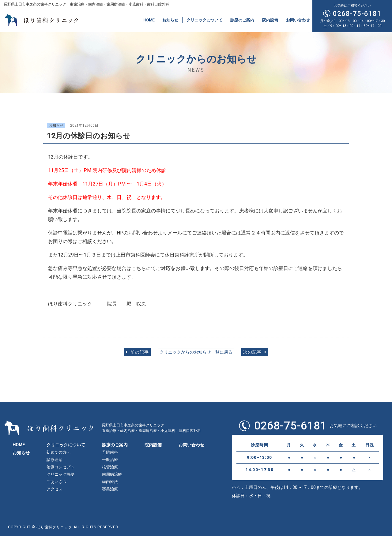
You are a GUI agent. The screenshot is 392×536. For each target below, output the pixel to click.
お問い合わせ (298, 20)
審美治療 (110, 489)
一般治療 (110, 460)
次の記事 (255, 352)
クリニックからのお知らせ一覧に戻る (196, 352)
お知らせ (170, 20)
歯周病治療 (112, 474)
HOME (149, 20)
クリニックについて (204, 20)
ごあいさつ (57, 482)
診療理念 (55, 460)
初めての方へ (58, 452)
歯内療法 (110, 482)
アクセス (55, 489)
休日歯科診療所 (182, 255)
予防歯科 (110, 452)
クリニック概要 (60, 474)
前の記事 (137, 352)
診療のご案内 (242, 20)
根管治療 (110, 467)
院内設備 (270, 20)
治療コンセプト (60, 467)
